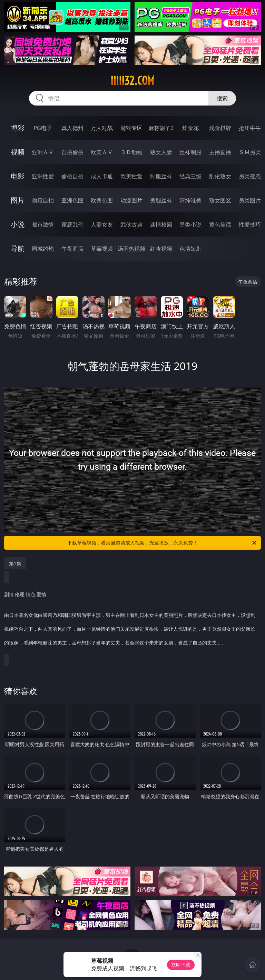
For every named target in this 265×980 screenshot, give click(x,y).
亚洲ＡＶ (43, 152)
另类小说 (190, 224)
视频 (18, 152)
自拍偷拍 (72, 152)
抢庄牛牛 (250, 128)
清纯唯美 (190, 200)
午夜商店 (72, 249)
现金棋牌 (220, 128)
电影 (18, 176)
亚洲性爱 (43, 176)
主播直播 (220, 152)
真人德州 (72, 128)
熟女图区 (220, 200)
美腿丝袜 (161, 200)
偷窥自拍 (43, 200)
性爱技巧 (250, 224)
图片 (18, 200)
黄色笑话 (220, 224)
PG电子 (43, 128)
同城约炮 (43, 249)
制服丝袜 (161, 176)
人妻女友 (102, 224)
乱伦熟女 (220, 176)
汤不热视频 (131, 249)
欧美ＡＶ (102, 152)
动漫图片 (131, 200)
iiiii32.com (132, 81)
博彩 (18, 128)
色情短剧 (190, 249)
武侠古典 (131, 224)
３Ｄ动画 (131, 152)
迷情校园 (161, 224)
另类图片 (250, 200)
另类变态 (250, 176)
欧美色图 (102, 200)
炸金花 (190, 128)
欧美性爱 (131, 176)
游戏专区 (131, 128)
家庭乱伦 (72, 224)
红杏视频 (161, 249)
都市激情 (43, 224)
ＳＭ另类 (250, 152)
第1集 (15, 563)
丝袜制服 (190, 152)
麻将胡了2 (161, 128)
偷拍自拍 (72, 176)
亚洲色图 (72, 200)
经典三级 (190, 176)
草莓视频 (102, 249)
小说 (18, 224)
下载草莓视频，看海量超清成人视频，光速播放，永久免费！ (162, 543)
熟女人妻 (161, 152)
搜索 (222, 98)
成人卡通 (102, 176)
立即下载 (181, 965)
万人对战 (102, 128)
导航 (18, 248)
